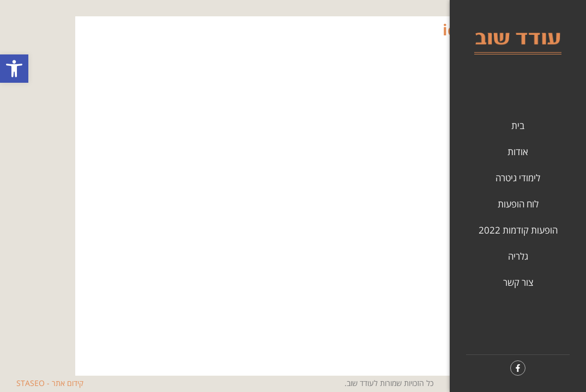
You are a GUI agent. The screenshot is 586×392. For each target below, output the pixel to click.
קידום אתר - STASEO (50, 383)
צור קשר (518, 282)
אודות (518, 152)
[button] (14, 69)
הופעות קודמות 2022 (518, 230)
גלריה (518, 256)
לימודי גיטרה (518, 178)
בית (518, 125)
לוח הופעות (518, 204)
